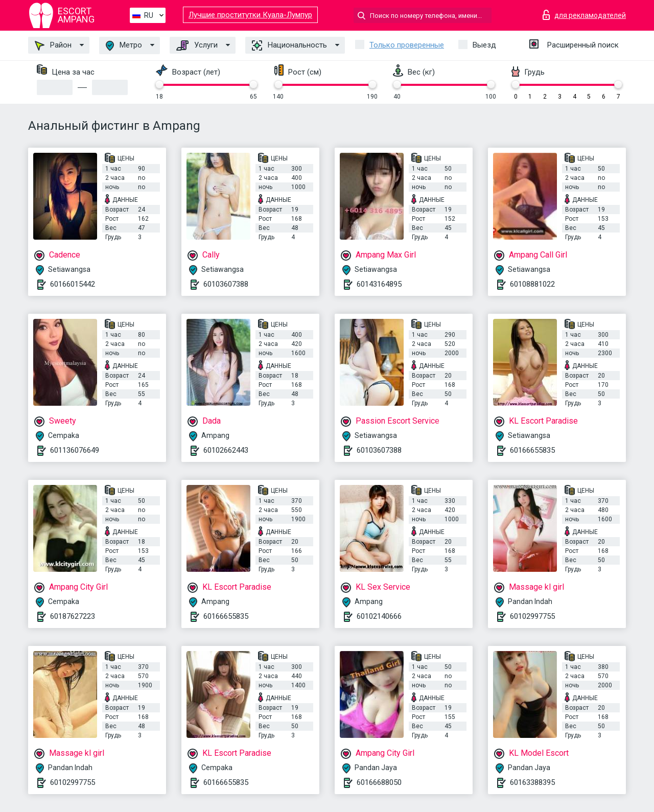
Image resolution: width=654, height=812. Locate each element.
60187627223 (73, 616)
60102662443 (226, 450)
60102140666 (379, 616)
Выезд (484, 45)
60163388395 (532, 782)
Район (53, 45)
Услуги (197, 45)
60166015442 (73, 284)
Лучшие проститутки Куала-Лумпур (250, 15)
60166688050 (379, 782)
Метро (124, 46)
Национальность (289, 45)
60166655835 (532, 450)
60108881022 (532, 284)
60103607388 (226, 284)
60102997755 (532, 616)
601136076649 (75, 450)
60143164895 (379, 284)
